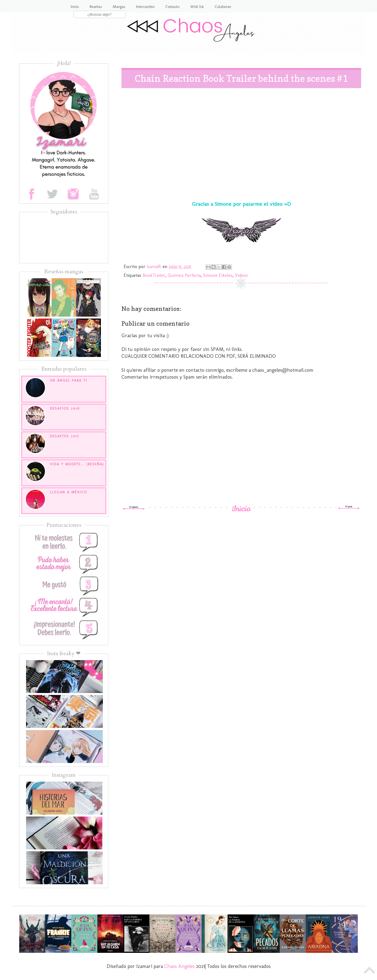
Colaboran (223, 7)
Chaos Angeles (179, 966)
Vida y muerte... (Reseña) (77, 464)
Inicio (75, 7)
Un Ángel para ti (69, 380)
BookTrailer (154, 275)
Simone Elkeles (218, 275)
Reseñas (96, 7)
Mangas (119, 7)
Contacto (172, 7)
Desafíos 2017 (65, 436)
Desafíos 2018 (65, 408)
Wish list (197, 7)
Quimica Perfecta (184, 275)
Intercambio (145, 7)
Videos (241, 275)
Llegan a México (68, 492)
